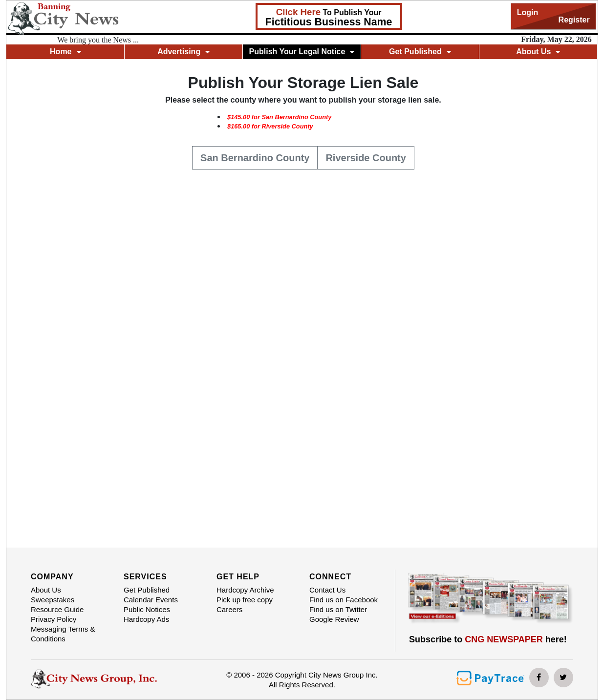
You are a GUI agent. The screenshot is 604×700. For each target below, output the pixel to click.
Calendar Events (151, 600)
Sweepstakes (53, 600)
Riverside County (366, 157)
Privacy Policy (54, 619)
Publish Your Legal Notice (302, 52)
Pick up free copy (245, 600)
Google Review (334, 619)
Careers (229, 609)
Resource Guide (57, 609)
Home (65, 52)
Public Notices (147, 609)
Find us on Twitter (338, 609)
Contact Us (327, 590)
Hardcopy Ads (146, 619)
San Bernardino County (255, 157)
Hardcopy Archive (245, 590)
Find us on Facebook (344, 600)
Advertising (183, 52)
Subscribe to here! (488, 639)
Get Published (420, 52)
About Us (538, 52)
